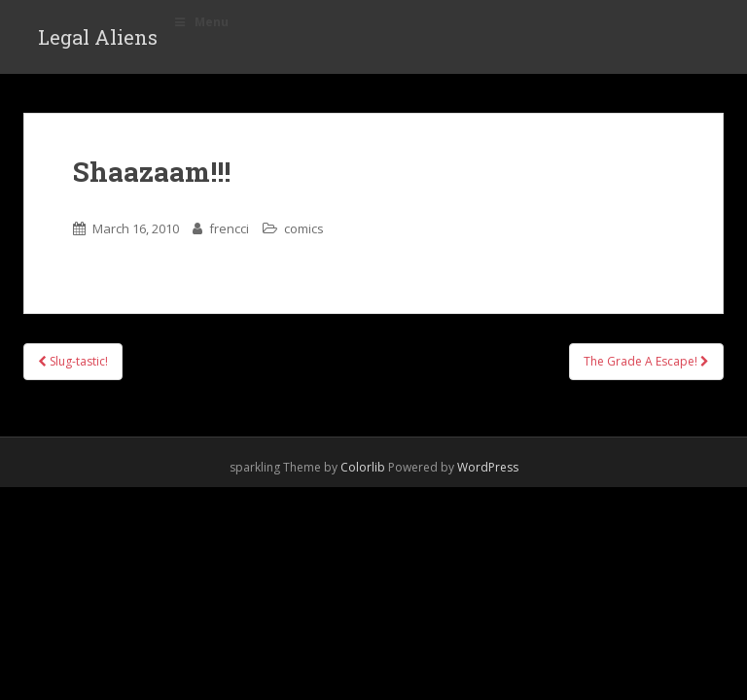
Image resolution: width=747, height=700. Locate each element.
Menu (200, 22)
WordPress (488, 467)
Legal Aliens (98, 37)
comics (304, 228)
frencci (229, 228)
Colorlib (363, 467)
